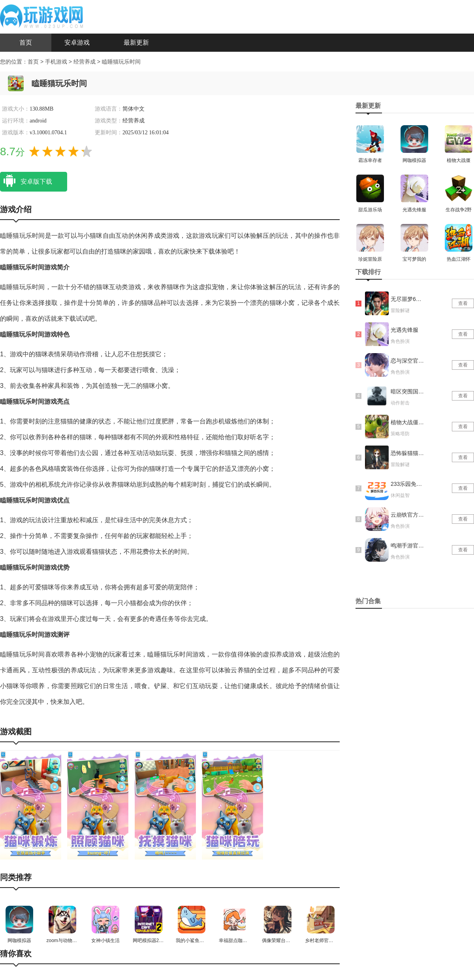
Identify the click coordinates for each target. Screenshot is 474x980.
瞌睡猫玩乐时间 (121, 62)
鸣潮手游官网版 (408, 545)
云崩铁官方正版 (408, 515)
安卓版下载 (26, 181)
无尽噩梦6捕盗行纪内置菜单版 (408, 299)
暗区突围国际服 (408, 391)
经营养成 (85, 62)
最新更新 (136, 42)
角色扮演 (400, 341)
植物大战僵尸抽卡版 (408, 422)
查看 (463, 303)
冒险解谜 (400, 310)
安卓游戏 (77, 42)
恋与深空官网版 (408, 361)
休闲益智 (400, 495)
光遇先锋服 (404, 330)
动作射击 (400, 403)
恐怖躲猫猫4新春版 (408, 453)
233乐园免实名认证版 (408, 484)
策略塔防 (400, 434)
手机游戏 (56, 62)
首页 (26, 42)
